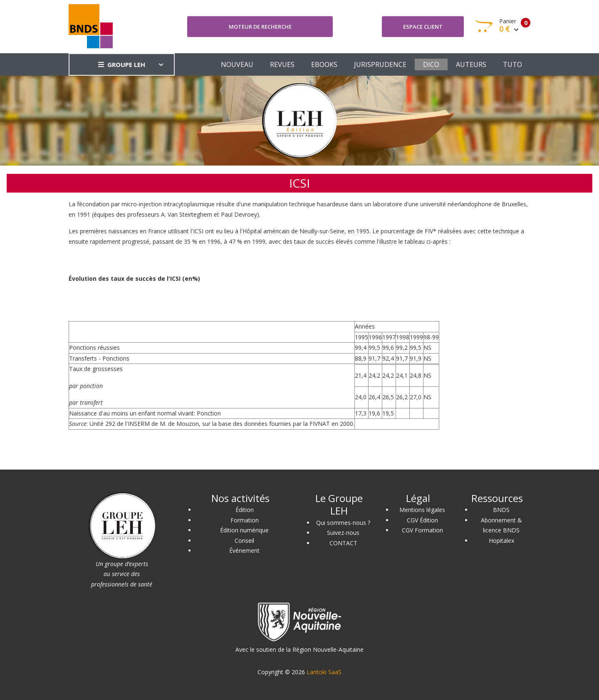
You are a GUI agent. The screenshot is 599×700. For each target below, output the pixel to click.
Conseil (244, 540)
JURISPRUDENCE (380, 64)
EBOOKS (324, 64)
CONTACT (343, 543)
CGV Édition (422, 520)
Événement (244, 550)
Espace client (423, 27)
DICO (431, 64)
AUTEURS (471, 64)
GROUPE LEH (122, 64)
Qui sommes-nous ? (343, 523)
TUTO (512, 64)
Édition (245, 510)
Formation (245, 520)
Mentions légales (422, 510)
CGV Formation (422, 530)
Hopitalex (501, 540)
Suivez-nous (343, 533)
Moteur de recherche (260, 27)
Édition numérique (244, 530)
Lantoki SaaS (324, 672)
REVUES (282, 64)
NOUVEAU (237, 64)
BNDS (501, 510)
